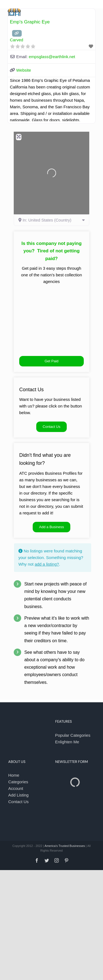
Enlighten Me (67, 742)
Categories (18, 782)
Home (14, 775)
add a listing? (47, 564)
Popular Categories (73, 735)
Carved (16, 40)
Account (16, 788)
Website (24, 70)
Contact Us (18, 802)
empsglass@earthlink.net (52, 57)
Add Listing (18, 795)
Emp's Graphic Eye (30, 22)
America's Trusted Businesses (65, 846)
